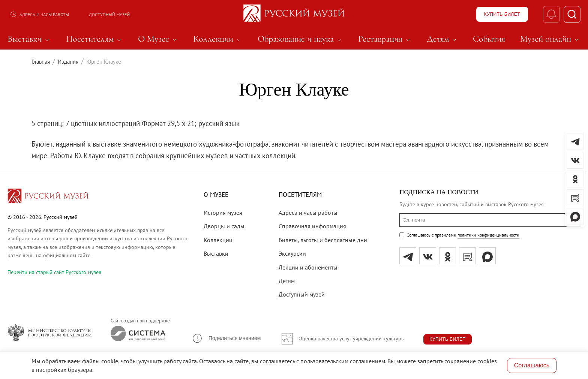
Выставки (216, 253)
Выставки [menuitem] (29, 39)
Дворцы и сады (224, 226)
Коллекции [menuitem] (218, 39)
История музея (223, 213)
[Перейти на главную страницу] (48, 197)
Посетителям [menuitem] (94, 39)
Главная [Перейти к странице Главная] (41, 62)
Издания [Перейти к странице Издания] (68, 62)
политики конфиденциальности (488, 235)
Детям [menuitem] (442, 39)
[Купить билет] (502, 14)
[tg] (408, 256)
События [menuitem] (489, 39)
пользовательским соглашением (343, 361)
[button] (226, 338)
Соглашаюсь (532, 365)
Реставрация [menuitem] (385, 39)
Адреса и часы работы (39, 14)
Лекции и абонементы (308, 267)
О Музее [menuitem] (158, 39)
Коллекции (218, 240)
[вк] (428, 256)
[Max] (487, 256)
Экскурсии (292, 253)
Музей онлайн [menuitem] (550, 39)
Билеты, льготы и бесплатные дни (323, 240)
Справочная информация (312, 226)
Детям (287, 281)
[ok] (448, 256)
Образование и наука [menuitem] (300, 39)
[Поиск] (572, 14)
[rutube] (467, 256)
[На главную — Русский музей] (294, 14)
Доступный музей (109, 14)
